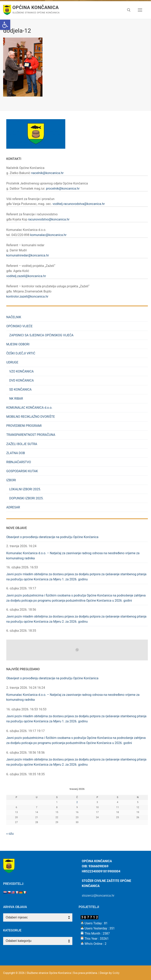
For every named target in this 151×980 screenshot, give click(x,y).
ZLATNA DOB (16, 453)
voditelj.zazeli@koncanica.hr (26, 276)
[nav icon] (140, 10)
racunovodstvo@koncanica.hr (49, 219)
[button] (5, 25)
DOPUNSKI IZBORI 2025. (26, 498)
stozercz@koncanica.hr (98, 896)
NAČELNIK (14, 317)
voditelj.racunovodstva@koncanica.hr (79, 204)
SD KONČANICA (20, 390)
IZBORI (12, 480)
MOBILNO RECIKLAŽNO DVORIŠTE (31, 417)
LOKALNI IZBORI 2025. (25, 489)
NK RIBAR (16, 399)
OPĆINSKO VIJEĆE (20, 326)
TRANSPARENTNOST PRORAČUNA (31, 435)
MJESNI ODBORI (18, 344)
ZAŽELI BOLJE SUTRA (22, 444)
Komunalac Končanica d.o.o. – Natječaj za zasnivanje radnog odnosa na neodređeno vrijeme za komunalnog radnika (73, 556)
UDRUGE (13, 362)
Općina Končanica (36, 7)
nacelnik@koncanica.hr (47, 173)
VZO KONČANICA (21, 371)
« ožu (10, 834)
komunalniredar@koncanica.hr (28, 255)
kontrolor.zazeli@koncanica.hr (27, 296)
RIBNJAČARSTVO (19, 462)
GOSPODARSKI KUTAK (22, 471)
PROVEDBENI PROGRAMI (24, 426)
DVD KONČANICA (22, 380)
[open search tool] (129, 10)
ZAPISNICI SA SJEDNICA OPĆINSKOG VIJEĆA (41, 335)
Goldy (116, 973)
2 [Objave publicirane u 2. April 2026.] (77, 802)
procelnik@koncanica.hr (63, 189)
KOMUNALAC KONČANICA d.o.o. (29, 408)
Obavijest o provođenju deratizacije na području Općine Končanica (52, 537)
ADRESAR (13, 507)
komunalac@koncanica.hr (48, 235)
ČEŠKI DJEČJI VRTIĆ (21, 353)
